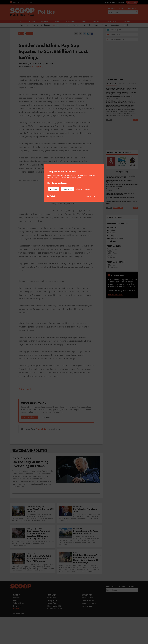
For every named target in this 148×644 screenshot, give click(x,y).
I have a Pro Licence (83, 189)
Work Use (54, 189)
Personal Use (68, 189)
